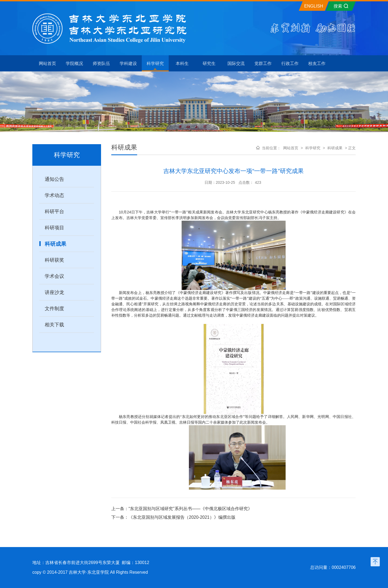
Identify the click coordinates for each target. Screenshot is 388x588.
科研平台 (54, 212)
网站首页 (291, 148)
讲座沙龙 (54, 292)
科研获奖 (54, 260)
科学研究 (313, 148)
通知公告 (54, 179)
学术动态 (54, 195)
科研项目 (54, 228)
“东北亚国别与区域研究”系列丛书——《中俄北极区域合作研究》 (190, 509)
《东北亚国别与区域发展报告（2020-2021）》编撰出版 (182, 517)
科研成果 (56, 244)
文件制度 (54, 309)
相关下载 (54, 325)
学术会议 (54, 276)
